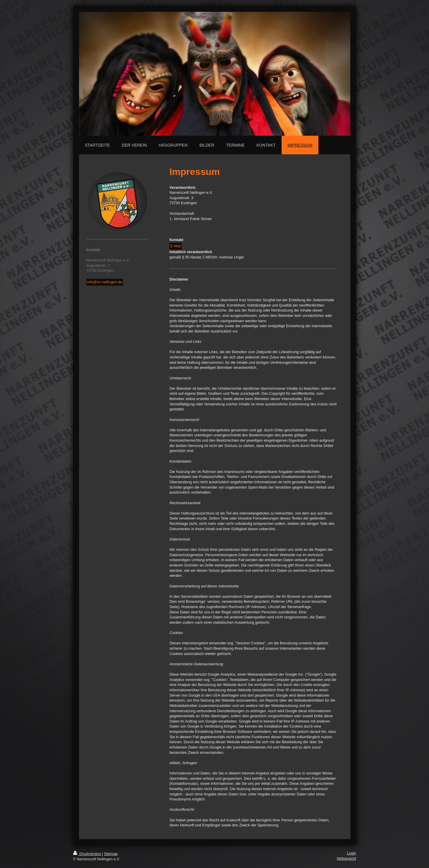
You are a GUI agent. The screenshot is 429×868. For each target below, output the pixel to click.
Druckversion (88, 854)
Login (352, 853)
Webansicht (346, 859)
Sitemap (111, 854)
